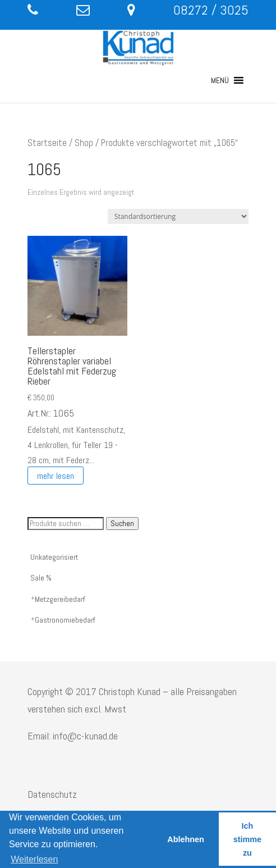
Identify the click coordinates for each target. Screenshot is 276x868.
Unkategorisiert (54, 557)
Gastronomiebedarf (65, 620)
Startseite (47, 143)
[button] (220, 80)
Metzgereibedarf (60, 599)
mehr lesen (56, 475)
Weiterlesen (34, 859)
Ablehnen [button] (186, 839)
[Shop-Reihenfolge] (178, 216)
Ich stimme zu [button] (247, 839)
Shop (84, 143)
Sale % (41, 578)
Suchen (122, 524)
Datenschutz (52, 794)
